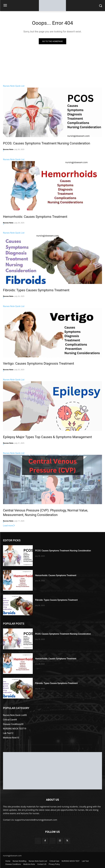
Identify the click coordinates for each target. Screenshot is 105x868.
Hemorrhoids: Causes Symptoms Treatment (35, 217)
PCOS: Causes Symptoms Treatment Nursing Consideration (47, 143)
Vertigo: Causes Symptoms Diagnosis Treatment (39, 364)
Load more (9, 526)
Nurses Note (8, 149)
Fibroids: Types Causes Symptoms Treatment (36, 290)
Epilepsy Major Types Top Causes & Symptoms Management (47, 437)
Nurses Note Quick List (14, 86)
